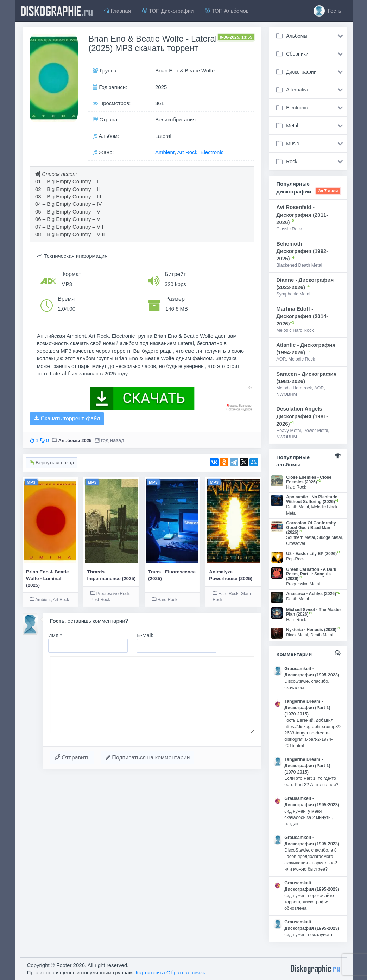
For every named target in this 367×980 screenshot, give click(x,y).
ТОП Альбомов (227, 11)
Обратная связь (186, 972)
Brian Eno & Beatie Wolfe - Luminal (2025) (48, 579)
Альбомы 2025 (75, 441)
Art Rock (188, 152)
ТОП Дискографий (168, 11)
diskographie (57, 11)
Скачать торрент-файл (67, 418)
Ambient (165, 152)
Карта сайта (150, 972)
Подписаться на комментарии (148, 758)
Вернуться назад (52, 463)
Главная (118, 11)
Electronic (212, 152)
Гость (327, 11)
